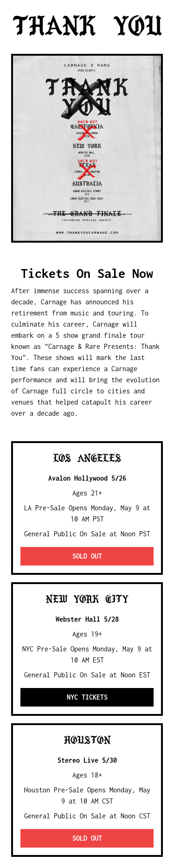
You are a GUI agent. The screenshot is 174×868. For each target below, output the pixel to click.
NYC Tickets (87, 697)
